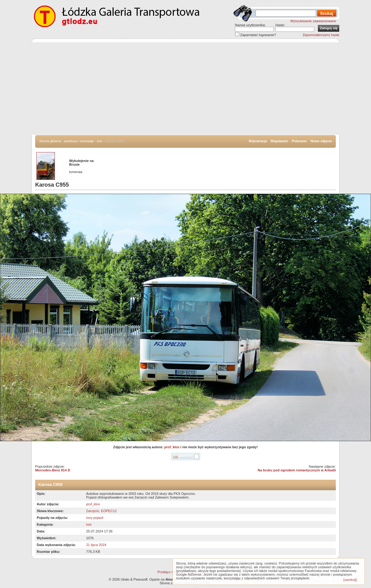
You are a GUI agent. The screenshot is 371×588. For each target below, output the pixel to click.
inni (100, 141)
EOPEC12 (109, 511)
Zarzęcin (93, 511)
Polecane (299, 141)
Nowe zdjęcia (321, 141)
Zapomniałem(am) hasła (321, 35)
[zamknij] (350, 580)
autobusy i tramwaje (79, 141)
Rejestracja (258, 141)
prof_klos (172, 447)
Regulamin (279, 141)
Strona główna (50, 141)
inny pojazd (95, 518)
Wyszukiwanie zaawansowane (313, 21)
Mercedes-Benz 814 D (53, 470)
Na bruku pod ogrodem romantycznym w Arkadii (297, 470)
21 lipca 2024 (96, 545)
